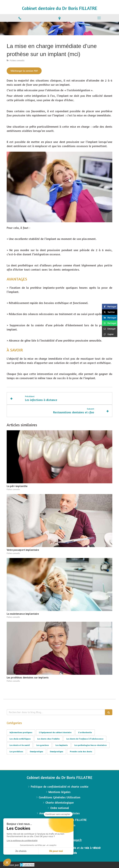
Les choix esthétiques (20, 739)
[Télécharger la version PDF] (24, 71)
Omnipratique (36, 751)
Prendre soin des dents (81, 751)
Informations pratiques (21, 732)
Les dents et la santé (20, 745)
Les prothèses (16, 751)
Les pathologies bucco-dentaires (91, 745)
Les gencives (43, 745)
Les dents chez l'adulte (48, 739)
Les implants (62, 745)
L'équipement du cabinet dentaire (55, 732)
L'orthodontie (85, 732)
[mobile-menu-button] (99, 18)
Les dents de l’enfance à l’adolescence (85, 739)
